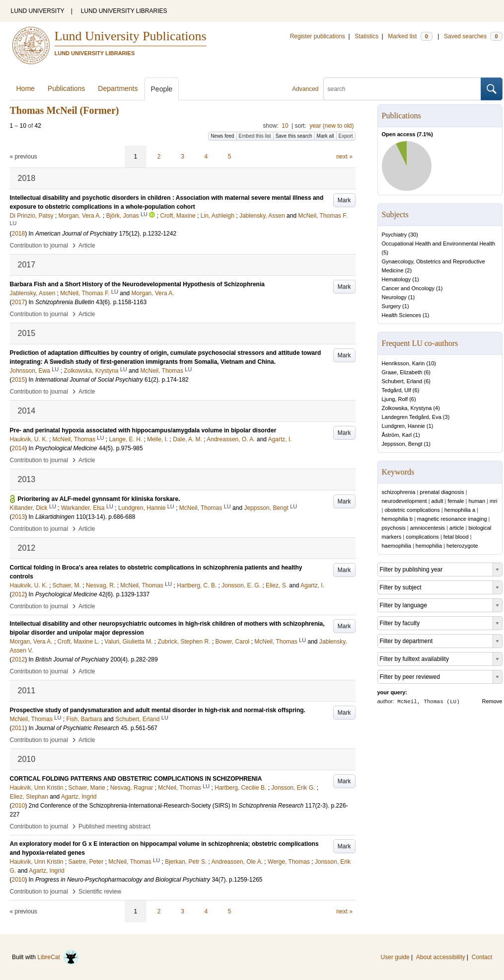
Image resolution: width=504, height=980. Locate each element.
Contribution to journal (39, 245)
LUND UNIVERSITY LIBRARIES (124, 11)
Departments (118, 88)
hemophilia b (397, 519)
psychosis (394, 528)
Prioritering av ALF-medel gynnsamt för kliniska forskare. (99, 499)
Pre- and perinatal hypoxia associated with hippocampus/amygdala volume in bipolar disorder (143, 430)
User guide (395, 957)
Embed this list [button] (255, 136)
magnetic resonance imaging (452, 519)
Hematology (396, 279)
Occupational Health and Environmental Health (439, 244)
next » (344, 157)
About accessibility (441, 957)
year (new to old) (331, 126)
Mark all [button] (325, 136)
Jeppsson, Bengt (402, 444)
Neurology (394, 297)
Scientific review (100, 892)
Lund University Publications (131, 36)
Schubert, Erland (402, 381)
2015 (19, 380)
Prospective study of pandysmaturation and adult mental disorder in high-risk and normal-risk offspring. (158, 710)
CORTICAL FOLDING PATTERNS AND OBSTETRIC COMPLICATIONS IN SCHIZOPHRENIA (136, 779)
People (162, 89)
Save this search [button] (294, 136)
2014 (19, 448)
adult (437, 501)
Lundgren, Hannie (403, 426)
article (457, 528)
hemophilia (429, 546)
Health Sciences (402, 315)
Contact (482, 957)
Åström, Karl (397, 435)
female (456, 501)
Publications (67, 88)
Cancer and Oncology (408, 288)
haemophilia (396, 546)
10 (285, 126)
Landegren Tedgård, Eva (412, 417)
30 (413, 235)
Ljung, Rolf (395, 399)
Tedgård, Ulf (396, 390)
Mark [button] (344, 200)
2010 (19, 806)
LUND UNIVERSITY (38, 11)
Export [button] (346, 136)
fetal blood (456, 537)
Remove (492, 701)
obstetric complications (412, 510)
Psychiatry (395, 235)
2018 (19, 234)
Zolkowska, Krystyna (407, 408)
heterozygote (462, 546)
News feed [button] (222, 136)
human (477, 501)
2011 (19, 728)
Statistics (366, 36)
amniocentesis (428, 528)
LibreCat (58, 957)
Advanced (305, 89)
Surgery (392, 306)
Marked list (410, 36)
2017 (19, 302)
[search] (402, 89)
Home (26, 88)
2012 (19, 594)
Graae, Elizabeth (402, 372)
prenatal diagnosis (442, 492)
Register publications (318, 36)
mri (493, 501)
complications (422, 537)
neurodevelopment (404, 501)
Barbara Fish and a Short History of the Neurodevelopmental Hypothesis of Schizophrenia (137, 284)
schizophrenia (399, 492)
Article (87, 245)
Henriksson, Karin (403, 363)
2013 (19, 517)
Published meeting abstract (114, 826)
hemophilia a (460, 510)
